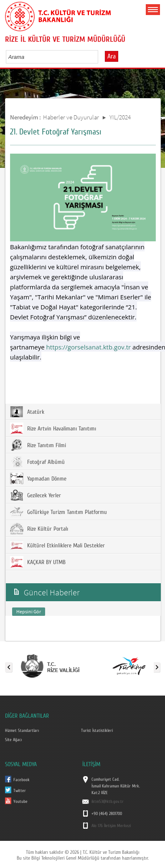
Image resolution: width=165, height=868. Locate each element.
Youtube (20, 802)
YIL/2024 (120, 117)
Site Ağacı (13, 740)
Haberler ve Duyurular (71, 117)
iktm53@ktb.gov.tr (108, 802)
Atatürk (27, 412)
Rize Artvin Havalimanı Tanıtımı (53, 428)
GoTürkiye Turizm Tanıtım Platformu (58, 512)
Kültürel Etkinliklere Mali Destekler (57, 545)
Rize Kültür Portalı (39, 529)
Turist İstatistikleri (97, 731)
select (100, 57)
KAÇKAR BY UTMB (38, 562)
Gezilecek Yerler (36, 495)
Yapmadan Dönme (38, 478)
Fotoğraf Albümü (37, 462)
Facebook (22, 780)
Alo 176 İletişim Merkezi (111, 826)
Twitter (20, 791)
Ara (112, 56)
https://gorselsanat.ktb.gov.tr (89, 347)
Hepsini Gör (29, 611)
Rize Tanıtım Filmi (38, 445)
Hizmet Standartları (22, 731)
